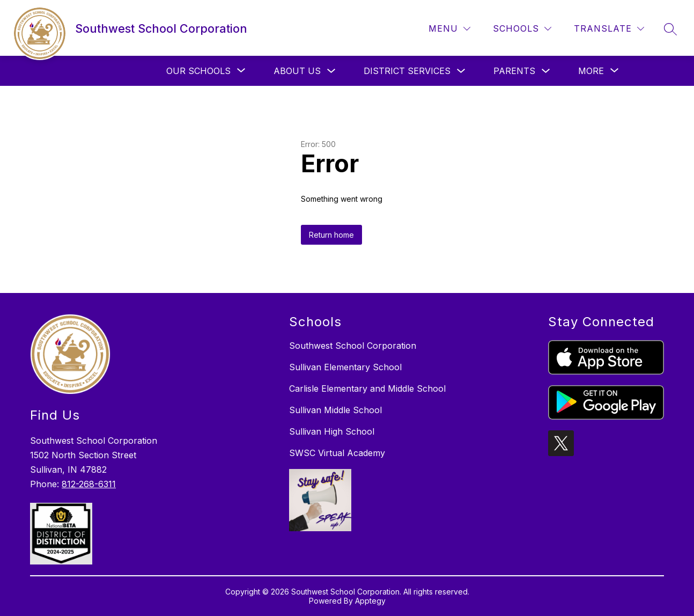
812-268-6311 (89, 484)
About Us (297, 71)
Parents (514, 71)
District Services (407, 71)
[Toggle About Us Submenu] (331, 71)
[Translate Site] (609, 29)
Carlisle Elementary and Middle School (367, 388)
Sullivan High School (332, 431)
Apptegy (370, 601)
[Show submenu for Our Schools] (198, 71)
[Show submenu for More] (591, 71)
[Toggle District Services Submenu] (461, 71)
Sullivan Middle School (335, 410)
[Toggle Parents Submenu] (546, 71)
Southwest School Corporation (353, 346)
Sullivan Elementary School (345, 367)
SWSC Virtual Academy (337, 453)
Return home (331, 235)
